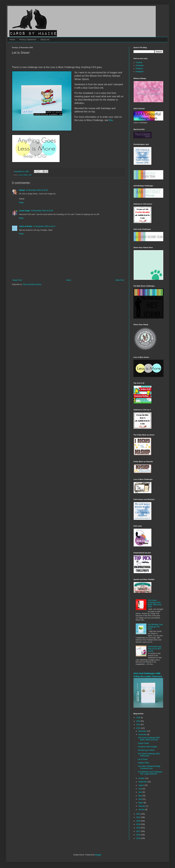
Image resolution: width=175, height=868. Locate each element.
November (143, 735)
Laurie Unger (24, 211)
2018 (139, 828)
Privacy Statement (28, 39)
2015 (139, 838)
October (142, 778)
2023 (139, 728)
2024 (139, 725)
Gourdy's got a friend (146, 750)
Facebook (140, 65)
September (143, 782)
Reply (21, 202)
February (142, 806)
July (140, 789)
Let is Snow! (143, 759)
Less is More (23, 175)
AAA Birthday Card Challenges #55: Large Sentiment (150, 773)
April (140, 799)
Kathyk (22, 190)
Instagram (140, 72)
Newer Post (17, 280)
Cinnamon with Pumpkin (147, 747)
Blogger (98, 855)
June (141, 792)
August (141, 785)
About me (45, 39)
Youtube (139, 62)
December (143, 731)
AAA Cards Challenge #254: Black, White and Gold (155, 604)
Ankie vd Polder (26, 226)
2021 (139, 817)
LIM (30, 175)
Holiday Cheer (144, 763)
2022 (139, 814)
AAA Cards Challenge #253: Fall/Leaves (149, 755)
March (141, 803)
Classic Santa (143, 743)
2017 (139, 831)
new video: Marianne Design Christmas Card (149, 767)
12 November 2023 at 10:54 (37, 190)
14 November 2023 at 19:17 (44, 226)
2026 (139, 718)
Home (12, 39)
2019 (139, 824)
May (140, 796)
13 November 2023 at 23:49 (42, 211)
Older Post (120, 280)
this (111, 120)
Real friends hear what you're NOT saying (155, 649)
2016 (139, 835)
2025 (139, 721)
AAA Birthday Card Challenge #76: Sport (155, 627)
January (142, 810)
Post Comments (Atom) (32, 284)
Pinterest (139, 69)
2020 (139, 821)
